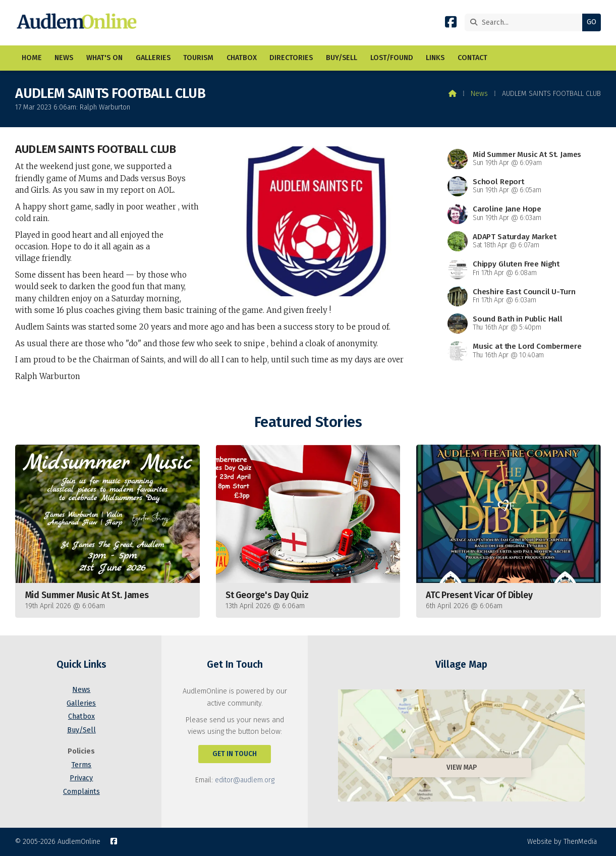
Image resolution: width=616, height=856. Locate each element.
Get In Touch (235, 754)
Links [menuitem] (435, 58)
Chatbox (81, 716)
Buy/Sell (81, 730)
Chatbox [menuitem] (242, 58)
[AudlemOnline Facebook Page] (451, 24)
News (479, 94)
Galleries (81, 703)
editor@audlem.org (245, 780)
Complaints (81, 792)
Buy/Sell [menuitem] (342, 58)
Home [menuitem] (32, 58)
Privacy (81, 778)
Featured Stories (308, 422)
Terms (81, 765)
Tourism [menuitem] (198, 58)
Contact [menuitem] (472, 58)
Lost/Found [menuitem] (392, 58)
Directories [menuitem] (291, 58)
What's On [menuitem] (104, 58)
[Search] (526, 22)
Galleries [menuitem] (153, 58)
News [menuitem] (64, 58)
